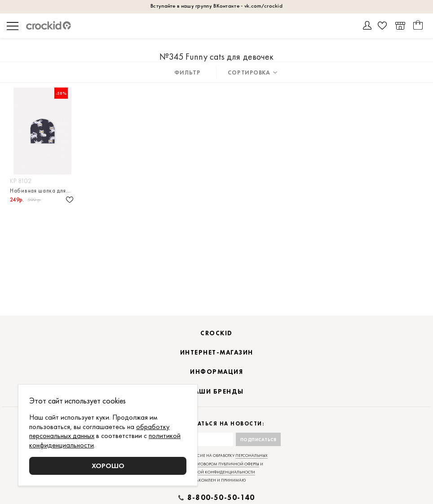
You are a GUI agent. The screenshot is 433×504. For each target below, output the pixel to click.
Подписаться (258, 440)
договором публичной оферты (226, 464)
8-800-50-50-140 (221, 498)
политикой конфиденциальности (217, 472)
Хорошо (108, 466)
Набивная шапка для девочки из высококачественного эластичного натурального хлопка (42, 191)
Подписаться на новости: (217, 424)
